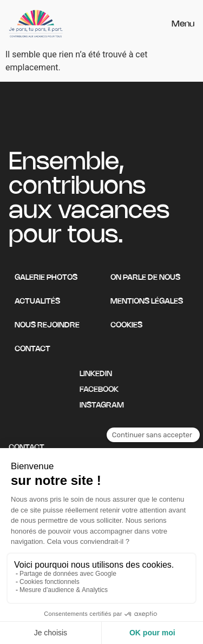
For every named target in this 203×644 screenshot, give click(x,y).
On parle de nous (145, 278)
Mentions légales (147, 302)
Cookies (126, 326)
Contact (32, 349)
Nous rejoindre (47, 326)
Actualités (37, 302)
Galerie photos (46, 278)
